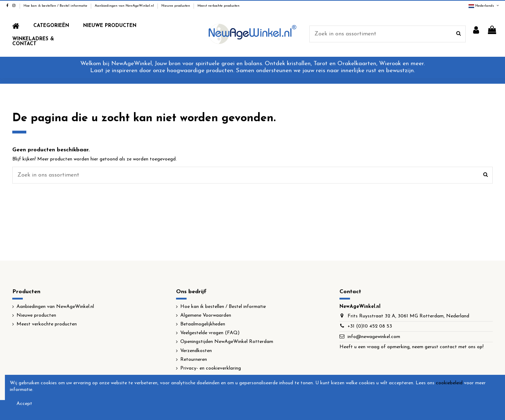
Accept (24, 404)
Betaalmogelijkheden (203, 324)
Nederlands (484, 6)
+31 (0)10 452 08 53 (370, 326)
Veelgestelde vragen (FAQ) (210, 333)
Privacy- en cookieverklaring (211, 368)
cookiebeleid (449, 383)
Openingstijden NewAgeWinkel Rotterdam (227, 342)
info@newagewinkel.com (374, 337)
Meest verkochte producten (218, 6)
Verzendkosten (196, 351)
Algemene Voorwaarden (206, 315)
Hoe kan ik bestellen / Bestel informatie (56, 6)
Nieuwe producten (176, 6)
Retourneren (194, 360)
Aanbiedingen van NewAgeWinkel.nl (125, 6)
